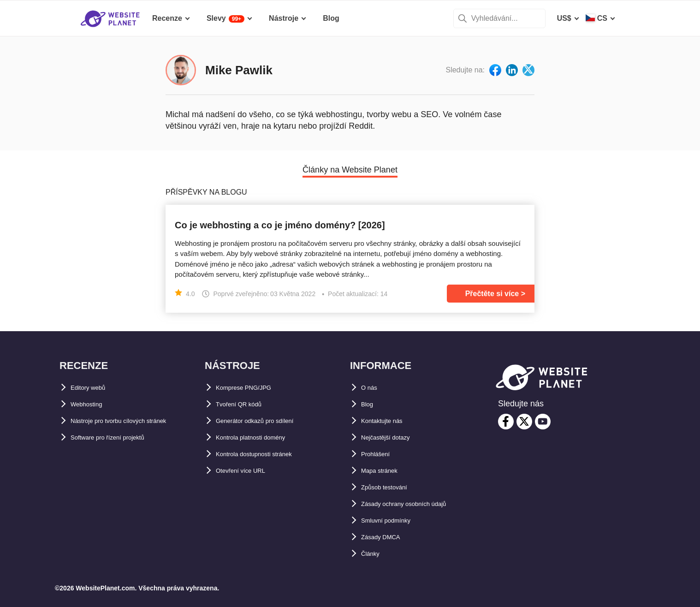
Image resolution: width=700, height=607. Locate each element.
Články (373, 554)
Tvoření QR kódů (246, 404)
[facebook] (506, 422)
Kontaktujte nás (389, 421)
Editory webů (94, 388)
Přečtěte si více (492, 294)
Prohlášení (380, 454)
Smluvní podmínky (394, 521)
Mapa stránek (385, 471)
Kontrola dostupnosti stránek (267, 454)
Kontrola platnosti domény (263, 437)
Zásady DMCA (386, 537)
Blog (369, 404)
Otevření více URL (248, 471)
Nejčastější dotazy (393, 437)
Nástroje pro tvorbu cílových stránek (135, 421)
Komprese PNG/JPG (251, 388)
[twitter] (524, 422)
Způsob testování (392, 487)
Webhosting (92, 404)
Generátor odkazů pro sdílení (267, 421)
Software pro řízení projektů (119, 437)
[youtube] (543, 422)
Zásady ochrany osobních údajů (418, 504)
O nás (371, 388)
